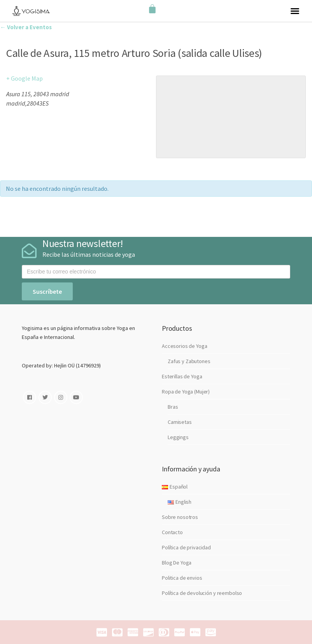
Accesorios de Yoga (184, 346)
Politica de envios (182, 578)
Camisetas (180, 422)
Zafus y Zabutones (189, 361)
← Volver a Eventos (26, 27)
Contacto (172, 532)
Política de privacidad (186, 547)
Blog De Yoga (177, 563)
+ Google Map (25, 78)
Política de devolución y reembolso (202, 593)
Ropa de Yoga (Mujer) (186, 392)
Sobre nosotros (180, 517)
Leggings (178, 437)
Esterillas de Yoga (182, 376)
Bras (173, 407)
